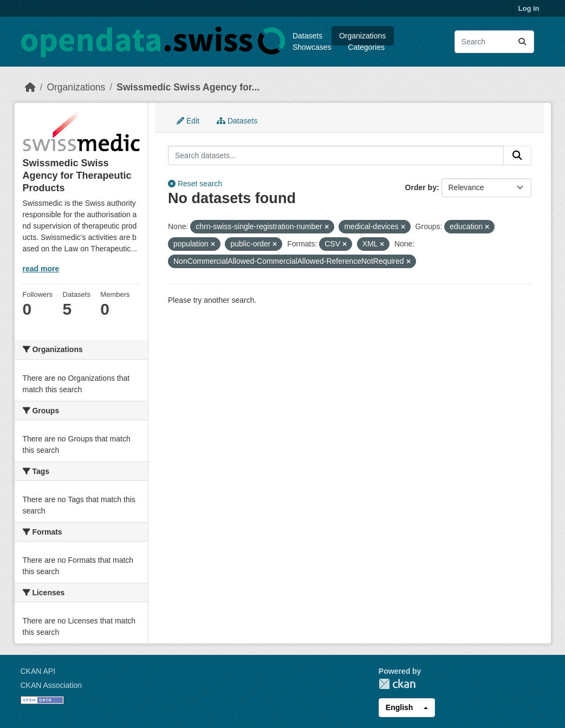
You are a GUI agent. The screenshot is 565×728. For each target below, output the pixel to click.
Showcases (312, 47)
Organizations (362, 36)
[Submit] (522, 42)
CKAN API (38, 671)
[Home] (30, 87)
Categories (366, 47)
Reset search (195, 184)
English (400, 707)
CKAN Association (51, 685)
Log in (529, 8)
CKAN (397, 684)
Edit (188, 121)
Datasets (307, 36)
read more (41, 269)
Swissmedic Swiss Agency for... (188, 87)
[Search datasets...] (494, 42)
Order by (421, 187)
